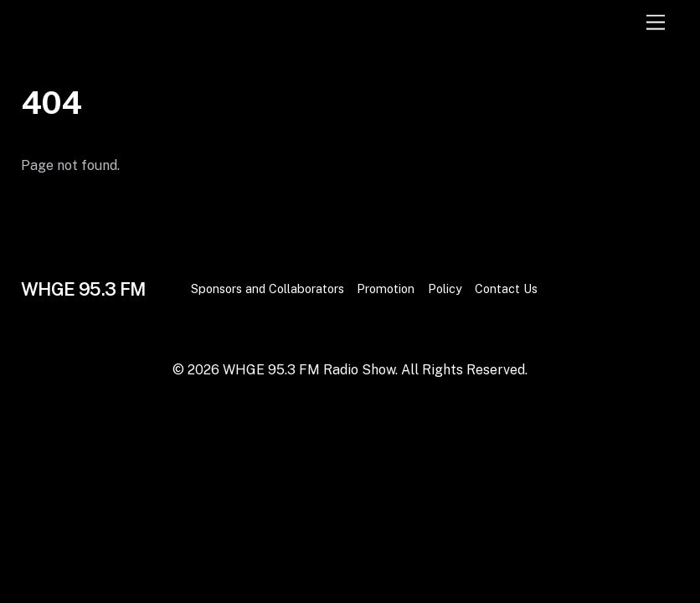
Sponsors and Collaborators (268, 289)
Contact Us (506, 289)
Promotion (386, 289)
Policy (445, 289)
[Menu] (656, 23)
